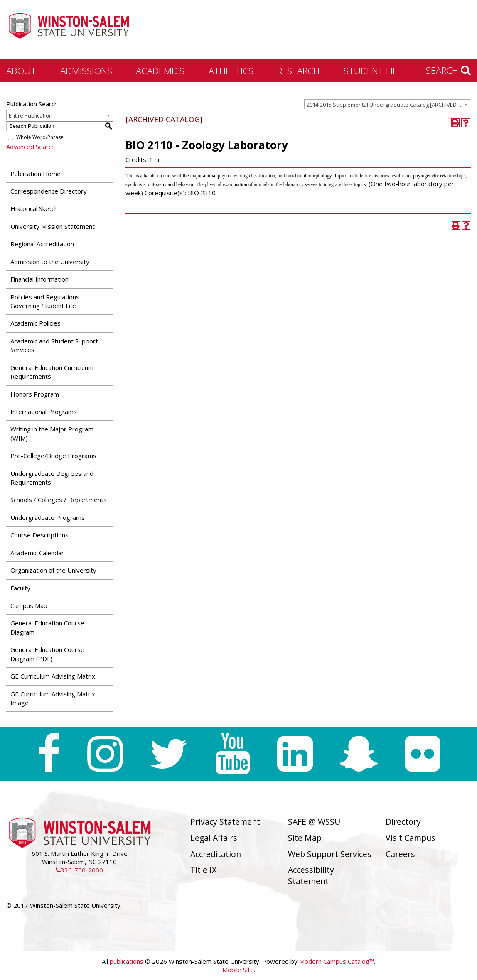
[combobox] (387, 104)
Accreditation (216, 854)
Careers (400, 854)
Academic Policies (36, 323)
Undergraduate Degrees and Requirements (52, 478)
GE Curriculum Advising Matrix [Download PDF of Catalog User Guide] (53, 676)
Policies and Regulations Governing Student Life (45, 301)
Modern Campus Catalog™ (337, 961)
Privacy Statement (225, 822)
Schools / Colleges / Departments (59, 500)
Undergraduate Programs (48, 517)
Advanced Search (31, 147)
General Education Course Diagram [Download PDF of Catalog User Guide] (47, 627)
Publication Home (36, 174)
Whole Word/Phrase (40, 137)
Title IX (203, 870)
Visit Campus (411, 838)
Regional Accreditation (42, 244)
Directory (403, 822)
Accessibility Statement (311, 875)
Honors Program (35, 394)
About (21, 71)
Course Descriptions (39, 535)
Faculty (20, 588)
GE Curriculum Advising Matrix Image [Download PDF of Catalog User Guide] (53, 698)
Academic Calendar (37, 553)
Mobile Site (238, 970)
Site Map (305, 838)
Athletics (231, 71)
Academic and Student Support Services (54, 345)
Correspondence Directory (49, 191)
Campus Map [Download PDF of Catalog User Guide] (29, 605)
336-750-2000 (79, 870)
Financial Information (39, 279)
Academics (160, 71)
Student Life (373, 71)
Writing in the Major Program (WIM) (52, 433)
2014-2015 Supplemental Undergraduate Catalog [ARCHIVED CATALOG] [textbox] (388, 105)
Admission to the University (50, 262)
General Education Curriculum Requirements (52, 372)
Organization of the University (53, 570)
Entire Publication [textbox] (31, 115)
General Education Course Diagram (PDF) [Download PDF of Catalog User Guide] (47, 654)
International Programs (44, 412)
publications (127, 961)
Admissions (86, 71)
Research (298, 71)
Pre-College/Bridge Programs (53, 456)
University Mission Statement (53, 226)
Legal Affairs (214, 838)
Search (448, 70)
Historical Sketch (34, 208)
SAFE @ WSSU (314, 822)
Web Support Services (330, 854)
